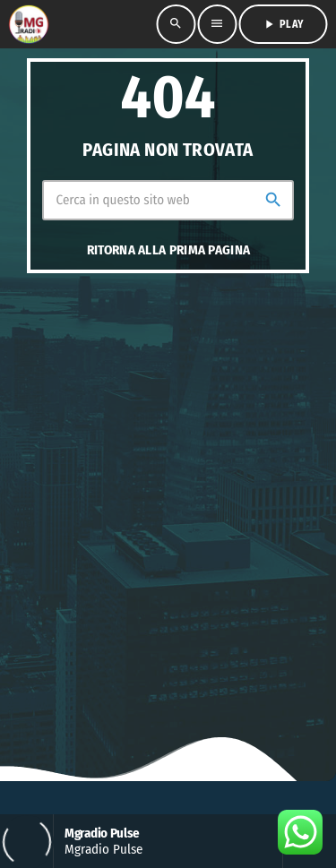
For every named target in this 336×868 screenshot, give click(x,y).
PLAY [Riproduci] (283, 24)
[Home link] (28, 24)
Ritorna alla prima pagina (169, 250)
